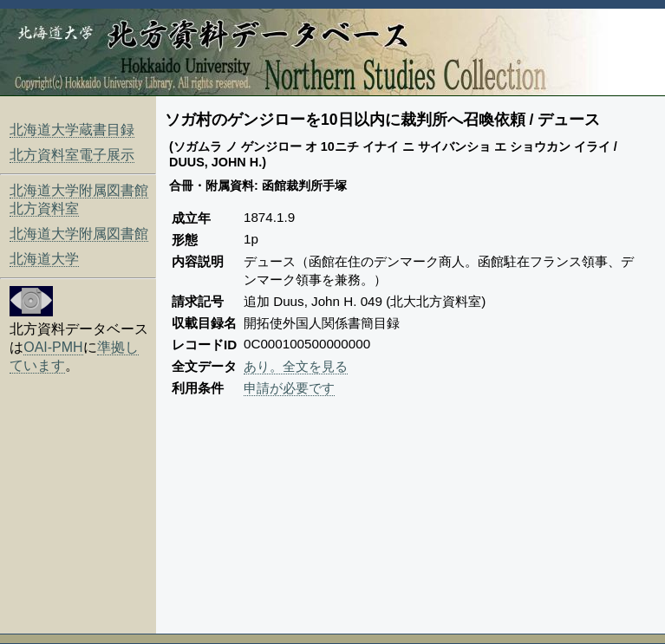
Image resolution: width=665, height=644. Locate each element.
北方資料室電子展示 (72, 155)
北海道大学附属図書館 (79, 234)
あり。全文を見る (296, 366)
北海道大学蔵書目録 (72, 130)
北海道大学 (44, 259)
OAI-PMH (53, 347)
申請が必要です (289, 388)
